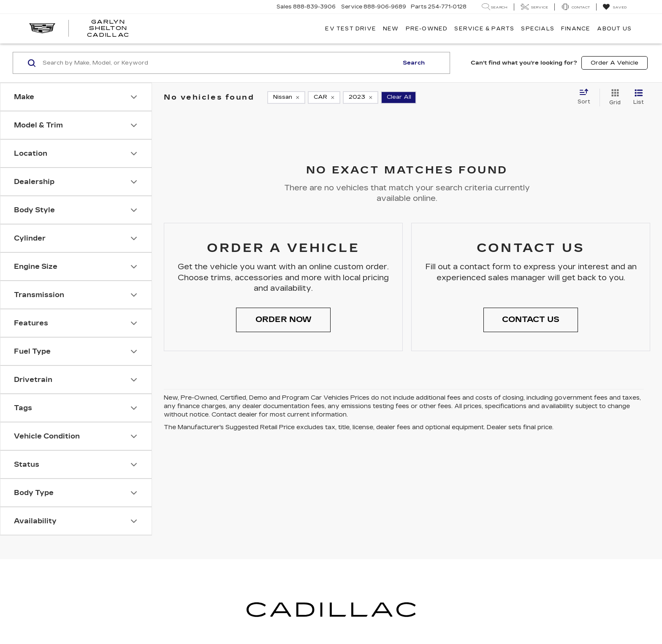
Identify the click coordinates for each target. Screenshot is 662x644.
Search (414, 63)
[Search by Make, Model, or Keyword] (219, 63)
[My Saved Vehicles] (615, 7)
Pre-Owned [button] (427, 29)
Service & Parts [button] (484, 29)
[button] (283, 320)
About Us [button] (614, 29)
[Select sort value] (586, 97)
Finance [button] (576, 29)
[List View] (639, 97)
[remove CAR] (324, 97)
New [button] (391, 29)
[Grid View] (613, 97)
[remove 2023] (361, 97)
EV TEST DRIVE (351, 29)
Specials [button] (538, 29)
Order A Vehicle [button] (615, 63)
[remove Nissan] (286, 97)
